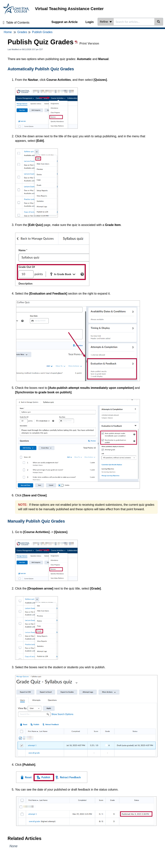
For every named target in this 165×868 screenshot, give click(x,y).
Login (90, 22)
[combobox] (134, 22)
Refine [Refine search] (106, 22)
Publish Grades (42, 32)
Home (8, 32)
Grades (22, 32)
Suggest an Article (65, 22)
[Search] (159, 22)
